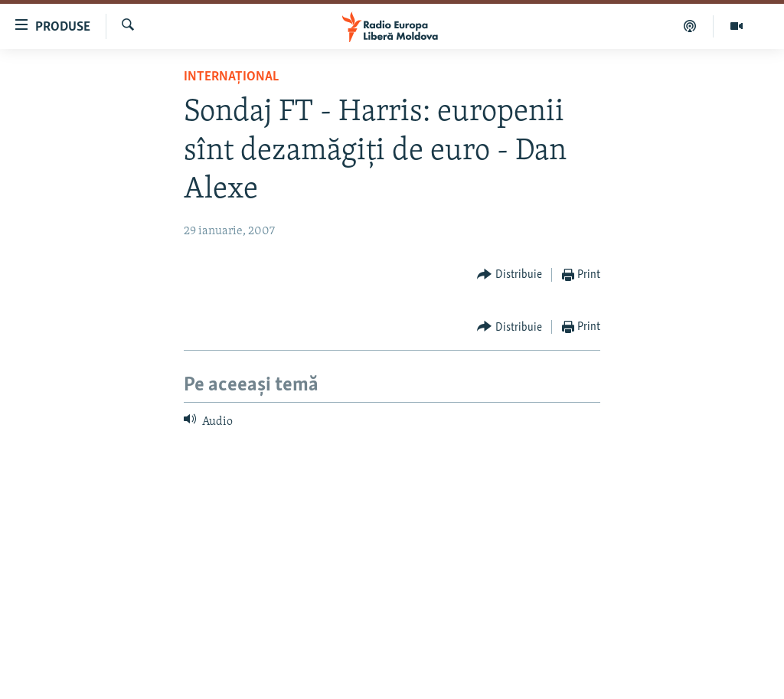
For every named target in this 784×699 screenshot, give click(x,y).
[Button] (510, 275)
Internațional (231, 77)
